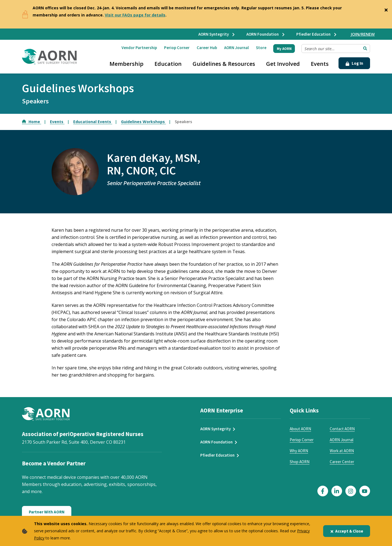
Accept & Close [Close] (347, 531)
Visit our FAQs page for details (135, 15)
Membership (126, 64)
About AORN (300, 429)
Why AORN (299, 451)
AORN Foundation (266, 34)
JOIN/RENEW (363, 34)
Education (168, 64)
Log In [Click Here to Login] (354, 63)
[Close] (386, 9)
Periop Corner (177, 48)
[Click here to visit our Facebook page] (323, 491)
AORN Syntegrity (217, 34)
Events (320, 64)
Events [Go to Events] (57, 122)
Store (261, 48)
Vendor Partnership (139, 48)
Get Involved (283, 64)
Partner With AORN (47, 512)
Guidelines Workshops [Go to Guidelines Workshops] (143, 122)
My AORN (284, 49)
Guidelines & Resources (224, 64)
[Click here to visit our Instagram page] (351, 491)
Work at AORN (342, 451)
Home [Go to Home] (32, 122)
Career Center (342, 462)
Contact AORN (342, 429)
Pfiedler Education (317, 34)
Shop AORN (300, 462)
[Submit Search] (365, 49)
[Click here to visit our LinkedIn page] (337, 491)
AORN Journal (236, 48)
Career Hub (207, 48)
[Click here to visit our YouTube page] (365, 491)
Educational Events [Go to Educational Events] (93, 122)
